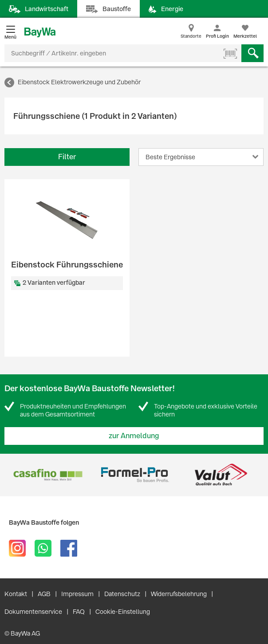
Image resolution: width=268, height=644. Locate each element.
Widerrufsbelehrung (179, 594)
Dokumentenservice (33, 612)
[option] (48, 475)
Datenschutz (122, 594)
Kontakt (16, 594)
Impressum (77, 594)
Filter (67, 157)
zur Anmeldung (134, 436)
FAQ (79, 612)
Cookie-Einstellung (123, 612)
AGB (44, 594)
